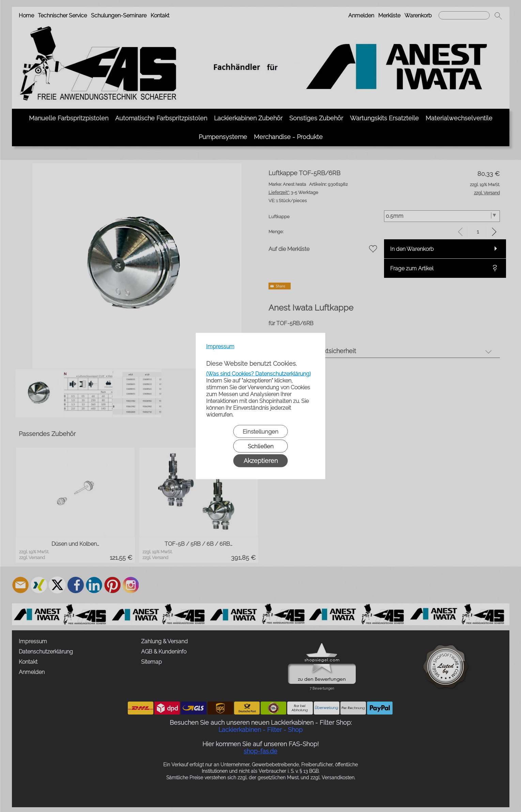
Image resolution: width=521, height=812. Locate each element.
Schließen (261, 446)
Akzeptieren (261, 461)
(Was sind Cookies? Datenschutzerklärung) (258, 374)
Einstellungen (260, 432)
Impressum (220, 347)
